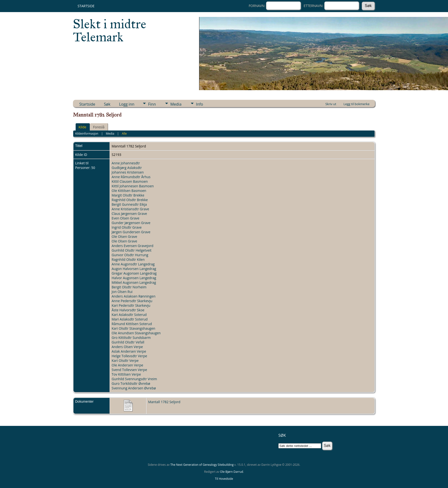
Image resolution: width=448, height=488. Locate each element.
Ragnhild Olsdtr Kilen (128, 259)
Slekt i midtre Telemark (110, 30)
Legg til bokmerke (356, 104)
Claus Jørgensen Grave (129, 214)
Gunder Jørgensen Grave (131, 223)
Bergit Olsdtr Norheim (129, 287)
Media (176, 104)
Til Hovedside (224, 479)
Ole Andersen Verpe (127, 365)
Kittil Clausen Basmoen (130, 181)
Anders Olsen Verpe (127, 347)
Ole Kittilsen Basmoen (129, 191)
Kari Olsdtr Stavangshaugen (133, 328)
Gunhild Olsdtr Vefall (128, 342)
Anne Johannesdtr (126, 163)
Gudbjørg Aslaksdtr (127, 168)
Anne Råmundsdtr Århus (131, 177)
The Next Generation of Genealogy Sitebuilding (202, 465)
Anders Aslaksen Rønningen (134, 296)
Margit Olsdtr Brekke (128, 195)
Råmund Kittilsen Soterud (132, 324)
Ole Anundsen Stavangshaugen (136, 333)
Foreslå (99, 127)
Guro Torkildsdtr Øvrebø (131, 383)
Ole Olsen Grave (124, 237)
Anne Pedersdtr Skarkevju (132, 301)
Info (199, 104)
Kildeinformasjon (87, 134)
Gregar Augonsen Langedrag (134, 273)
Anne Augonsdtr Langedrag (133, 264)
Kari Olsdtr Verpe (125, 361)
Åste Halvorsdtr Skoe (128, 310)
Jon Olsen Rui (122, 292)
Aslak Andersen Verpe (129, 351)
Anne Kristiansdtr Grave (130, 209)
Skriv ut (331, 104)
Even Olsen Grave (126, 218)
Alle (124, 134)
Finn (152, 104)
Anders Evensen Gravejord (133, 246)
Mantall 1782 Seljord (164, 402)
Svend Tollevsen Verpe (129, 370)
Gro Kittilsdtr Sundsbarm (131, 338)
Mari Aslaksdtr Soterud (130, 319)
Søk (107, 104)
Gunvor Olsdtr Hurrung (130, 255)
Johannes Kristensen (128, 172)
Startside (86, 6)
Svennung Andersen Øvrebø (134, 388)
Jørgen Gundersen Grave (131, 232)
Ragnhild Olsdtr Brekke (130, 200)
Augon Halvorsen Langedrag (134, 269)
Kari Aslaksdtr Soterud (129, 315)
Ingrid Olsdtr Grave (127, 227)
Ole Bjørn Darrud (232, 472)
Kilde (82, 127)
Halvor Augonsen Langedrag (134, 278)
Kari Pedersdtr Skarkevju (131, 305)
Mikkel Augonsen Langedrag (134, 282)
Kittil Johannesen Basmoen (133, 186)
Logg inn (127, 104)
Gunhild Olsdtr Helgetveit (132, 250)
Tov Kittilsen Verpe (126, 374)
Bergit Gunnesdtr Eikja (129, 204)
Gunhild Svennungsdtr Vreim (134, 379)
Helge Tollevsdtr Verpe (129, 356)
